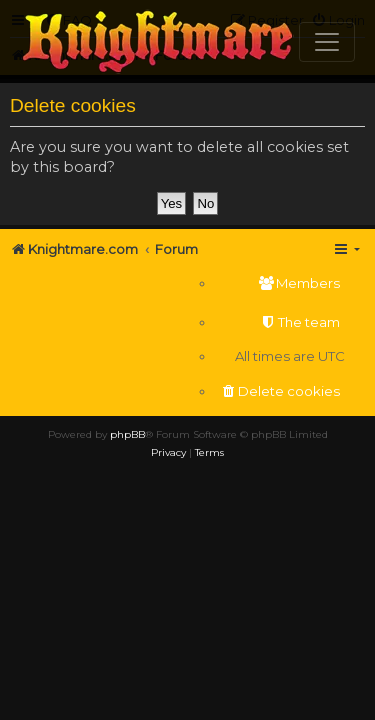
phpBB (127, 434)
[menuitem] (280, 283)
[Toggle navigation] (327, 42)
